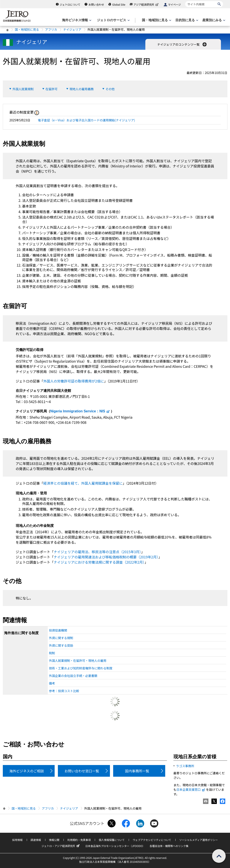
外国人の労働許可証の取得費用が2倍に (74, 381)
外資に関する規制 (61, 638)
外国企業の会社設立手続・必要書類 (73, 676)
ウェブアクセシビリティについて (152, 840)
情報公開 (54, 840)
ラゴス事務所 (185, 766)
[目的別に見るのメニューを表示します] (186, 20)
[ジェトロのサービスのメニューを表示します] (113, 20)
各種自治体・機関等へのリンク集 (169, 846)
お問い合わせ (96, 4)
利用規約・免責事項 (79, 840)
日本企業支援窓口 (191, 789)
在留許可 (52, 89)
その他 (110, 89)
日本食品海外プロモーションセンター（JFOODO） (115, 846)
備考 (52, 683)
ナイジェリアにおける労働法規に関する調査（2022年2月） (99, 562)
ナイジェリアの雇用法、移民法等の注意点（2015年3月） (97, 552)
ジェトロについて (70, 4)
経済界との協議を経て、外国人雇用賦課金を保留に (83, 483)
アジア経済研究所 (146, 4)
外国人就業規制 (23, 89)
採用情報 (17, 840)
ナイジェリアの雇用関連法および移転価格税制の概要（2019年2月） (106, 557)
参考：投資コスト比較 (64, 691)
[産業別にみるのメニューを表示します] (213, 20)
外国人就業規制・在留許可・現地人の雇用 (78, 661)
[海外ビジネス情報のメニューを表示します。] (76, 20)
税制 (52, 653)
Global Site (119, 4)
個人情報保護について (112, 840)
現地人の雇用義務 (82, 89)
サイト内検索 (185, 1)
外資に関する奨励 (61, 645)
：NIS (80, 411)
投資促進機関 (58, 630)
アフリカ (51, 29)
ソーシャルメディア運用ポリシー (199, 840)
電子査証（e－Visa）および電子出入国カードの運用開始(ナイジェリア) (87, 120)
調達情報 (36, 840)
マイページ (174, 4)
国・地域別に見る (27, 29)
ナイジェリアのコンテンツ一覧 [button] (182, 44)
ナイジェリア (72, 29)
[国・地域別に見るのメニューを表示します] (156, 20)
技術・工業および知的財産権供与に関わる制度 (81, 668)
